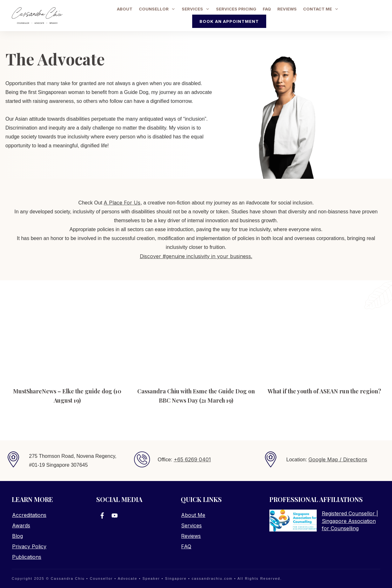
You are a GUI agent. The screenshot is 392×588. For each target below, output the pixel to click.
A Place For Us (122, 204)
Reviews (191, 536)
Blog (17, 536)
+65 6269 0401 (192, 459)
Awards (21, 525)
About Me (193, 515)
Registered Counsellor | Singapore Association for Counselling (350, 521)
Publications (27, 557)
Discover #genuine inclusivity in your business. (196, 258)
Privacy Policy (29, 546)
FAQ (186, 546)
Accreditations (29, 515)
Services (191, 525)
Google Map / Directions (338, 459)
